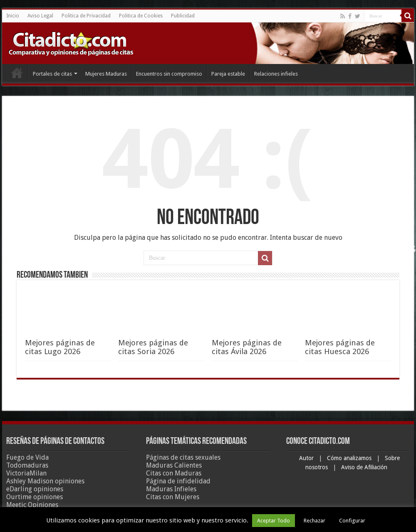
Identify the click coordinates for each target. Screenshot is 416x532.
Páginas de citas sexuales (183, 457)
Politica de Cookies (141, 16)
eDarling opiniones (35, 489)
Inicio (13, 16)
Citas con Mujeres (173, 497)
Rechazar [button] (314, 521)
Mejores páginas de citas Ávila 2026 (247, 347)
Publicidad (183, 16)
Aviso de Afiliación (364, 467)
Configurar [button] (352, 521)
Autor (307, 458)
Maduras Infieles (171, 489)
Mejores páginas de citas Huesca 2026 (340, 347)
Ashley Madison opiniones (45, 481)
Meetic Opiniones (32, 505)
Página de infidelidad (178, 481)
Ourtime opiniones (35, 497)
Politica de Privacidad (86, 16)
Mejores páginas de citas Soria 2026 (153, 347)
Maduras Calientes (174, 465)
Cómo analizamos (350, 458)
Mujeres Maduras (106, 74)
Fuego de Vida (27, 457)
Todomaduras (27, 465)
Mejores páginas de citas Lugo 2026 (60, 347)
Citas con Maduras (174, 473)
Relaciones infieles (276, 74)
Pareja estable (228, 74)
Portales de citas (52, 74)
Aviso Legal (40, 16)
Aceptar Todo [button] (274, 521)
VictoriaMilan (26, 473)
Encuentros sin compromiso (169, 74)
